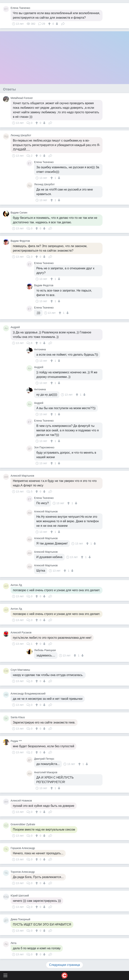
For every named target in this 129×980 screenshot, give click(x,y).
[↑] (50, 24)
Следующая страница (65, 965)
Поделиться (63, 23)
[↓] (56, 24)
